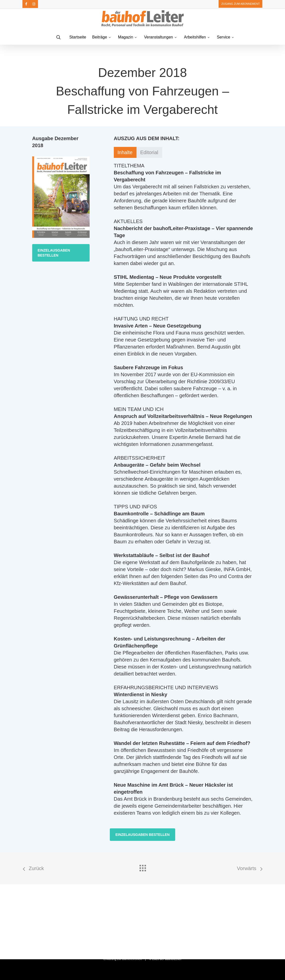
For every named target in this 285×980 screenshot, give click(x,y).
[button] (61, 253)
